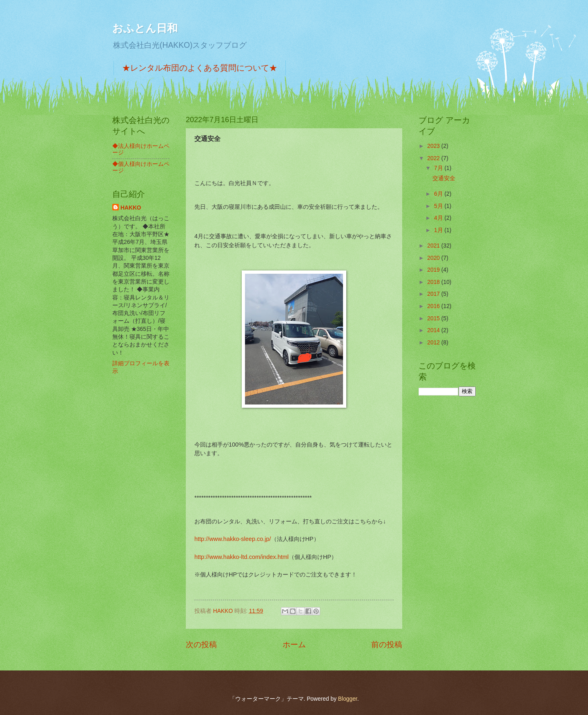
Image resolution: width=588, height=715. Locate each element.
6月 (439, 194)
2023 (434, 146)
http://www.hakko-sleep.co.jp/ (233, 539)
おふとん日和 (145, 28)
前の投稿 (387, 645)
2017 (434, 294)
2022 (434, 158)
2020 (434, 258)
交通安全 (444, 178)
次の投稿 (201, 645)
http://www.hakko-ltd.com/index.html (242, 557)
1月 (439, 230)
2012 (434, 343)
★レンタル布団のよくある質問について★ (200, 68)
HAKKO (131, 208)
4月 (439, 218)
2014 (434, 330)
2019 (434, 270)
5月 (439, 206)
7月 (439, 168)
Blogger (348, 699)
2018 (434, 282)
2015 (434, 318)
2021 (434, 246)
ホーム (294, 645)
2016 (434, 306)
